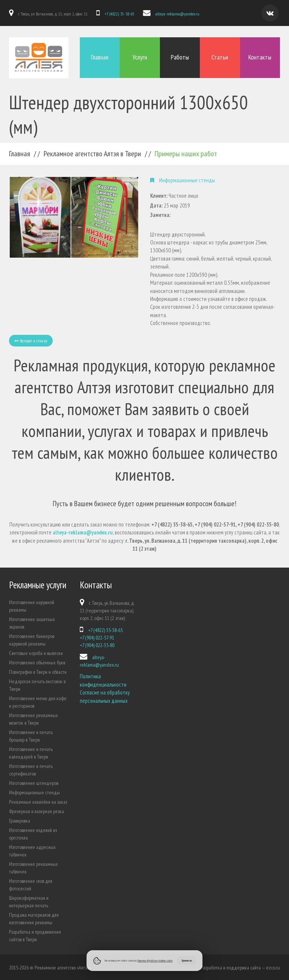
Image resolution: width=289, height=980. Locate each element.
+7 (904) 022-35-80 (97, 644)
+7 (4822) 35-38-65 (119, 14)
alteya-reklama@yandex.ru (176, 14)
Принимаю (187, 960)
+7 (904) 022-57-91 (97, 637)
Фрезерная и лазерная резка (37, 811)
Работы (180, 57)
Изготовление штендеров (34, 782)
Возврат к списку (31, 340)
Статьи (220, 57)
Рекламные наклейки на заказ (38, 801)
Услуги (140, 57)
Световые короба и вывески (36, 652)
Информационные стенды (34, 792)
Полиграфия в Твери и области (38, 671)
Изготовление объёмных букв (37, 662)
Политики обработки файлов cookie (155, 960)
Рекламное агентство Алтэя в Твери (92, 153)
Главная (100, 57)
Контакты (260, 57)
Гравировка (20, 820)
